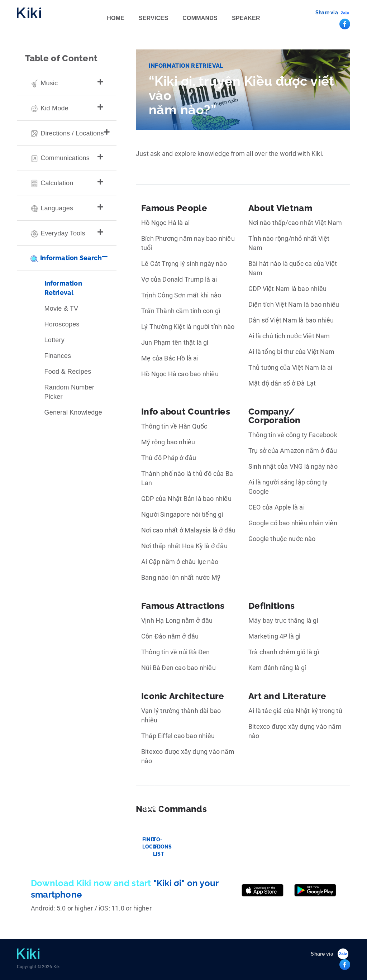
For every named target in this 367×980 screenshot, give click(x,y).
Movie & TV (61, 309)
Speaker (246, 18)
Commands (200, 18)
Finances (58, 356)
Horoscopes (62, 324)
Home (116, 18)
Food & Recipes (68, 372)
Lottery (54, 340)
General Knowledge (73, 412)
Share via (327, 13)
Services (153, 18)
